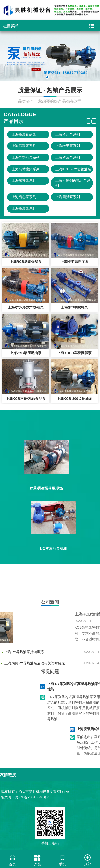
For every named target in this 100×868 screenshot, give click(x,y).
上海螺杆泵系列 (24, 180)
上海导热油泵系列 (26, 157)
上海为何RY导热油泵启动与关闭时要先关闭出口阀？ (38, 663)
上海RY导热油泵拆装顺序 (24, 652)
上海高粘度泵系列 (26, 169)
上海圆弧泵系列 (68, 197)
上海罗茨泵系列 (68, 157)
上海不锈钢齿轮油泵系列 (73, 183)
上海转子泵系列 (68, 146)
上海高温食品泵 (24, 134)
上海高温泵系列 (24, 208)
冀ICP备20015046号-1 (32, 797)
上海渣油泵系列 (68, 134)
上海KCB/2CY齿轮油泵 (73, 169)
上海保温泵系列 (24, 146)
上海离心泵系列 (24, 197)
